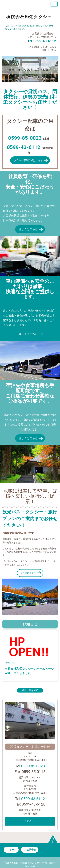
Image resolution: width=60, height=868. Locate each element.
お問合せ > (30, 821)
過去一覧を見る (30, 690)
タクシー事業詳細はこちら (28, 160)
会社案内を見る (28, 573)
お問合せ (31, 850)
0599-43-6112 (33, 799)
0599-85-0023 (33, 766)
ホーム (13, 850)
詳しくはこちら (28, 229)
